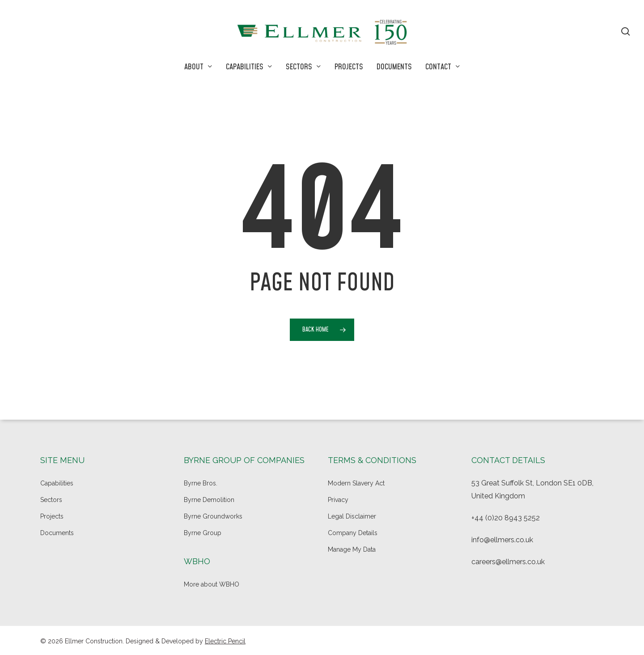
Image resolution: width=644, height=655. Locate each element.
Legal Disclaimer (352, 516)
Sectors (51, 500)
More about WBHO (212, 584)
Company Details (353, 533)
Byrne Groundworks (213, 516)
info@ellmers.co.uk (502, 540)
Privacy (338, 500)
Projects (52, 516)
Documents (57, 533)
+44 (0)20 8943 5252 (506, 518)
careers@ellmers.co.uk (508, 562)
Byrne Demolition (209, 500)
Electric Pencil (225, 641)
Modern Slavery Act (356, 483)
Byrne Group (203, 533)
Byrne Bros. (201, 483)
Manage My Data (352, 549)
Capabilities (57, 483)
